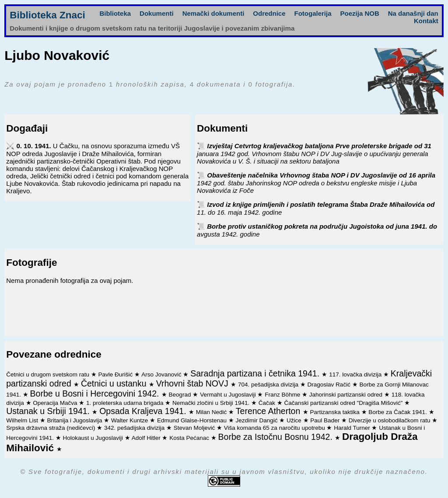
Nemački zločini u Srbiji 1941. (212, 403)
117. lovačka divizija (356, 374)
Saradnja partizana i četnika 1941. (256, 373)
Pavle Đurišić (117, 374)
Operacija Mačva (56, 403)
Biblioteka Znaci (47, 15)
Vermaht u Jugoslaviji (229, 395)
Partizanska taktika (335, 412)
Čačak (268, 403)
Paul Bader (326, 420)
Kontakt (426, 21)
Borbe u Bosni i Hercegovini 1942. (96, 394)
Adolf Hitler (147, 438)
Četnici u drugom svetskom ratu (49, 374)
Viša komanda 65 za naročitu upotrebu (275, 428)
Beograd (181, 395)
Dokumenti (157, 13)
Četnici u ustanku (115, 383)
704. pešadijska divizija (269, 385)
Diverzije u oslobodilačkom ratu (390, 420)
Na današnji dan (413, 13)
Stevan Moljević (195, 428)
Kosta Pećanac (190, 438)
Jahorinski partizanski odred (347, 395)
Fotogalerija (313, 13)
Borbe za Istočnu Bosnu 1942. (277, 437)
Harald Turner (353, 428)
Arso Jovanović (162, 374)
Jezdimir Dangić (258, 420)
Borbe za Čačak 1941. (398, 412)
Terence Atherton (269, 411)
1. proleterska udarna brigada (126, 403)
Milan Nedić (212, 412)
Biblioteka (115, 13)
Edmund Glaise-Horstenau (193, 420)
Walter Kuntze (130, 420)
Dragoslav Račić (330, 385)
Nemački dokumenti (213, 13)
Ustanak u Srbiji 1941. (49, 411)
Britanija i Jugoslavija (76, 420)
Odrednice (269, 13)
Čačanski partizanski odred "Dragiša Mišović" (344, 403)
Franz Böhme (283, 395)
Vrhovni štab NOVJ (194, 383)
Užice (295, 420)
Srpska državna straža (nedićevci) (51, 428)
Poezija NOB (360, 13)
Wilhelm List (23, 420)
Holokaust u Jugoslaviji (94, 438)
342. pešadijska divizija (135, 428)
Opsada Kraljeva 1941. (144, 411)
